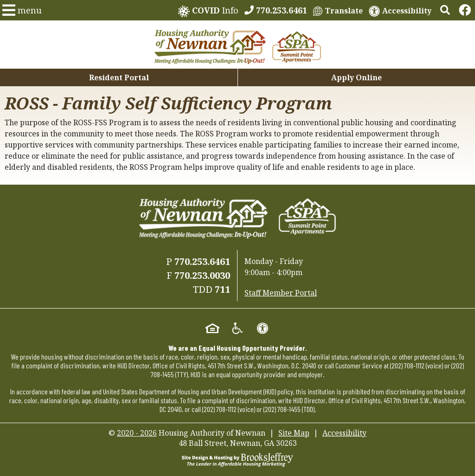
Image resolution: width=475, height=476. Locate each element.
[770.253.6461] (276, 10)
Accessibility (344, 433)
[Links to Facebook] (465, 10)
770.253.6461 (202, 261)
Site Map (294, 433)
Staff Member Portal (281, 293)
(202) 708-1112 (407, 365)
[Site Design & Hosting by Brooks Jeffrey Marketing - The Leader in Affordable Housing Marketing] (237, 459)
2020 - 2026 (137, 433)
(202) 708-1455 (282, 409)
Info (208, 11)
